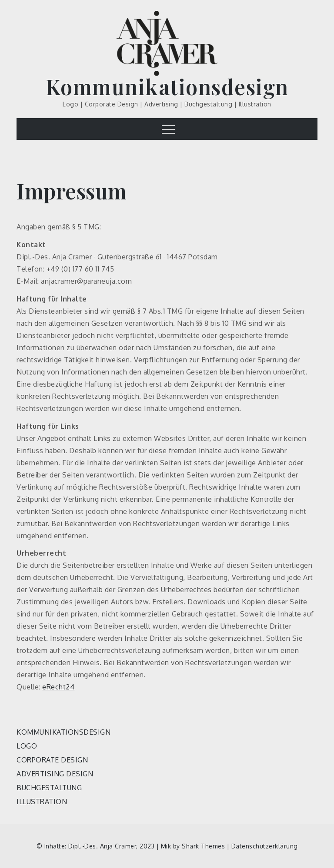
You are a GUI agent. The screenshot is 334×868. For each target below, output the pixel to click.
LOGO (27, 746)
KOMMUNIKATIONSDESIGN (63, 732)
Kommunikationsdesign (167, 86)
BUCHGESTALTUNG (49, 788)
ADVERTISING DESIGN (55, 774)
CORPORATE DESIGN (52, 760)
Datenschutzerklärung (265, 846)
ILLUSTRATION (42, 802)
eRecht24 (58, 687)
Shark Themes (204, 846)
